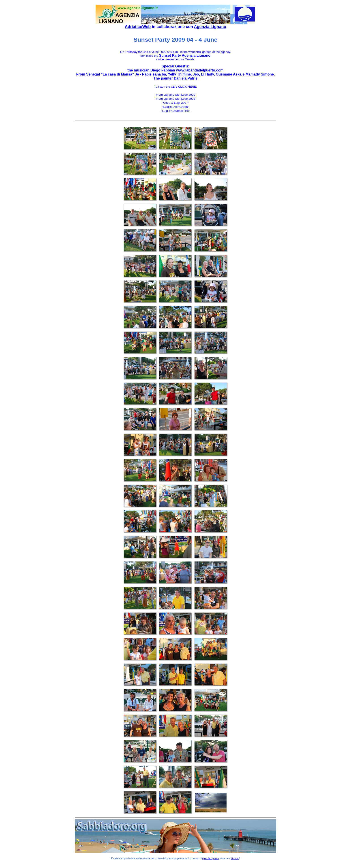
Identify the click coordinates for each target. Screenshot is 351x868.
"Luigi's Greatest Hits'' (176, 111)
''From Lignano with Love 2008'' (175, 99)
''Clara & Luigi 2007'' (175, 103)
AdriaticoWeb (138, 27)
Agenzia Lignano (210, 27)
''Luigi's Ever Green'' (175, 107)
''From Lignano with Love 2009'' (175, 95)
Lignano (235, 858)
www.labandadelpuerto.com (200, 70)
